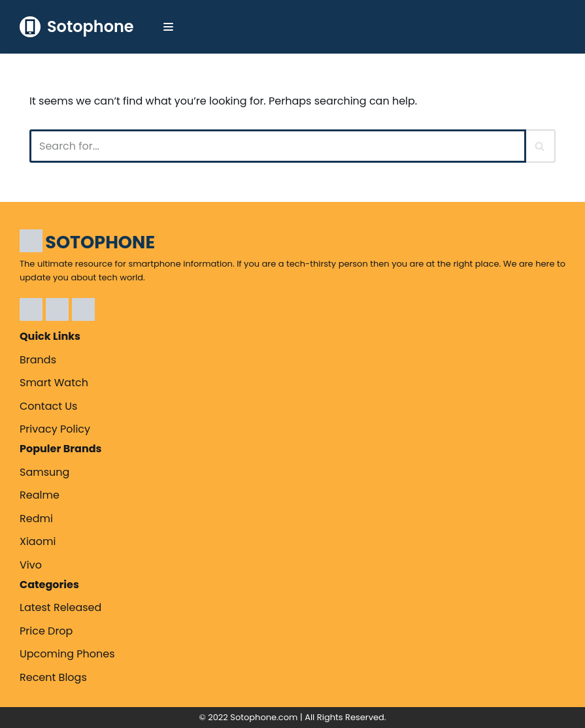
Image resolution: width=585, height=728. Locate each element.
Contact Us (48, 406)
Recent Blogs (53, 677)
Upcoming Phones (67, 654)
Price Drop (46, 631)
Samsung (44, 472)
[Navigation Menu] (168, 27)
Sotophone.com (264, 717)
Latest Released (60, 607)
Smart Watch (54, 383)
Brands (38, 360)
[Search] (278, 146)
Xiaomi (38, 541)
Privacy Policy (55, 429)
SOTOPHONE (100, 242)
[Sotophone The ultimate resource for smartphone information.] (77, 27)
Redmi (36, 519)
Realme (40, 495)
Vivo (31, 565)
